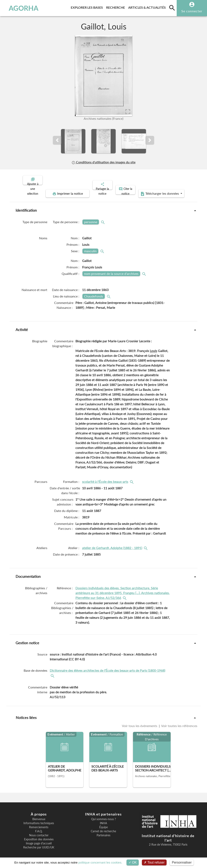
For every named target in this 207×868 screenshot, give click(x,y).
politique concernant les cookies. (100, 862)
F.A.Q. (39, 828)
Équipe (103, 824)
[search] (172, 8)
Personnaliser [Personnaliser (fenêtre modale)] (182, 862)
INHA (103, 820)
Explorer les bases (88, 7)
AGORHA (21, 8)
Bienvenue (39, 816)
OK (133, 862)
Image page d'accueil (39, 840)
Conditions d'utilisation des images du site (103, 162)
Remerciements (39, 824)
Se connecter (192, 11)
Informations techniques (39, 820)
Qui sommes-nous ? (103, 816)
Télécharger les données (149, 190)
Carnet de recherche (103, 828)
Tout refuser (154, 862)
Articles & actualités (148, 7)
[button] (57, 140)
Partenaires (103, 832)
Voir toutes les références (179, 722)
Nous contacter (39, 832)
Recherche (116, 7)
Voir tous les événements (140, 722)
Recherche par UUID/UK (39, 844)
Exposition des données (39, 836)
